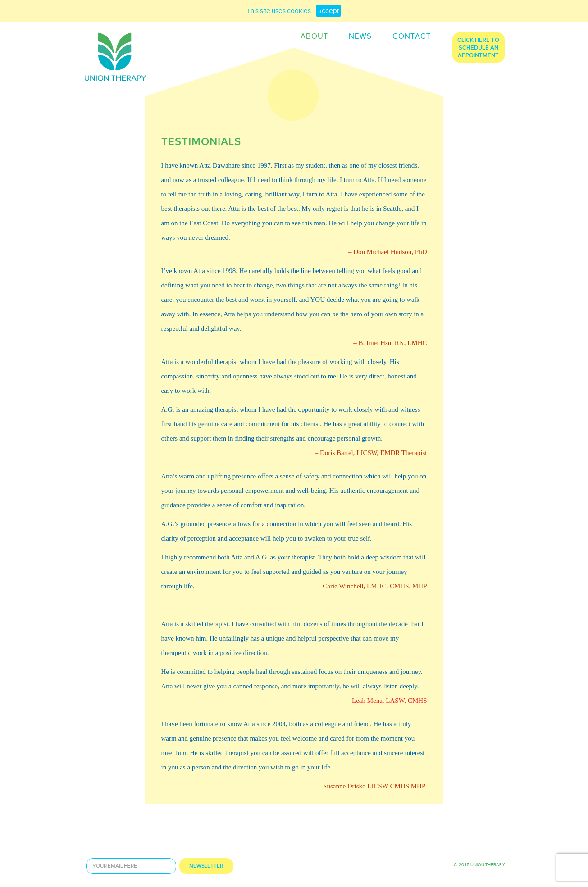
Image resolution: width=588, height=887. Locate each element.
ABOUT (314, 37)
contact (412, 37)
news (360, 37)
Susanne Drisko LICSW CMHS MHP (374, 786)
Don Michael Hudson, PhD (390, 252)
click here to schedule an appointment (478, 48)
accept (328, 11)
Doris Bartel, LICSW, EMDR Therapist (373, 453)
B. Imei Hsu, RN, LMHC (392, 343)
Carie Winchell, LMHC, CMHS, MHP (375, 586)
